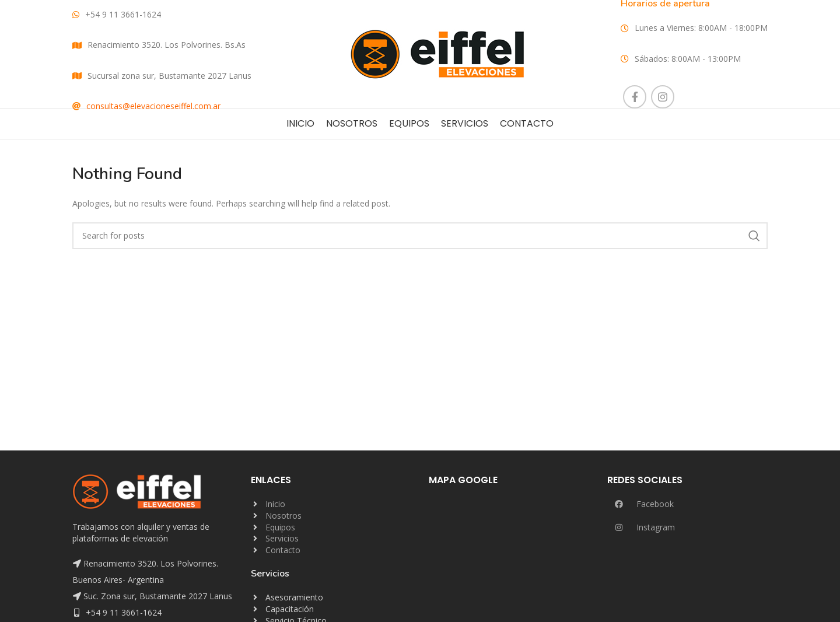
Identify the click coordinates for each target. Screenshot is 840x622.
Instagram (641, 527)
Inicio (275, 504)
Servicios (282, 538)
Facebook (640, 504)
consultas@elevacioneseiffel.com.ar (153, 106)
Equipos (280, 527)
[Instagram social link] (663, 97)
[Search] (420, 236)
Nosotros (283, 516)
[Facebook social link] (635, 97)
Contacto (283, 550)
